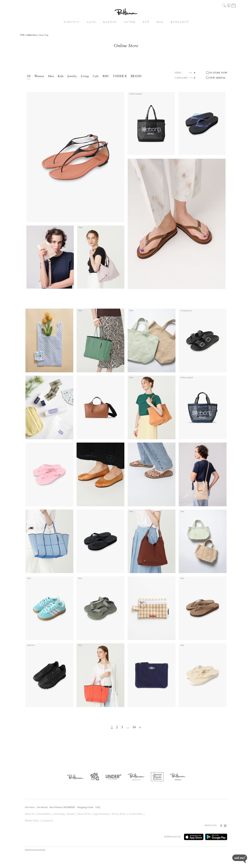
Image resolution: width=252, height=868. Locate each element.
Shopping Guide (85, 807)
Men (51, 76)
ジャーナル (129, 22)
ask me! (240, 859)
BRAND (136, 76)
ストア (146, 22)
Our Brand (42, 807)
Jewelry (72, 76)
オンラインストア (180, 22)
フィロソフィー (71, 22)
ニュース (91, 22)
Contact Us (47, 821)
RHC (106, 76)
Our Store (30, 807)
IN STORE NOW (218, 73)
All (29, 76)
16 (134, 727)
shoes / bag (44, 35)
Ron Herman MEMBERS (62, 807)
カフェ (160, 22)
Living (85, 76)
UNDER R (120, 76)
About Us (30, 814)
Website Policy (32, 821)
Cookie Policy (136, 814)
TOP (22, 35)
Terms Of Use (84, 814)
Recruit (71, 814)
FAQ (98, 807)
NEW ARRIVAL (218, 78)
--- (190, 73)
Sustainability (44, 814)
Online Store (32, 35)
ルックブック (110, 22)
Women (39, 76)
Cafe (96, 76)
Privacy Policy (119, 814)
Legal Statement (102, 814)
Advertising (59, 814)
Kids (61, 76)
